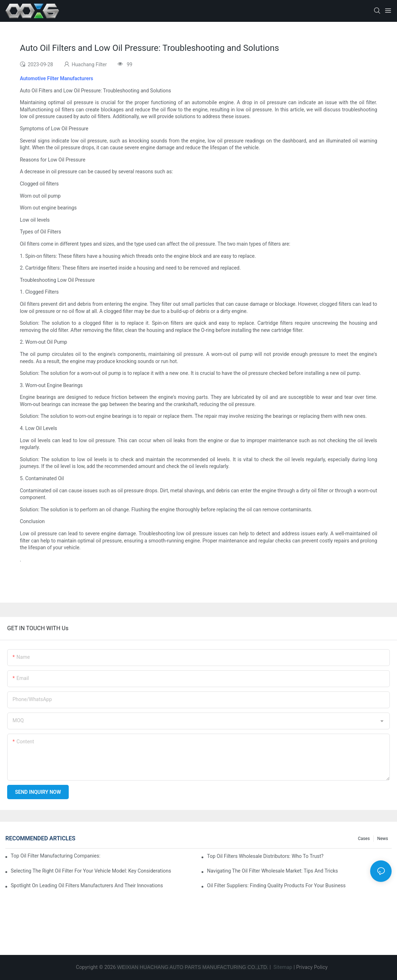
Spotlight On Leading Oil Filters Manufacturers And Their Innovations (87, 885)
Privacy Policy (312, 967)
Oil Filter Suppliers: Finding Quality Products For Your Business (276, 885)
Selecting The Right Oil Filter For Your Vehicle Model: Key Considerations (91, 871)
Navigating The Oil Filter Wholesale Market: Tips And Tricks (272, 871)
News (383, 839)
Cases (364, 839)
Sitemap (282, 967)
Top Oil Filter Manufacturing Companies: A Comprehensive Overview (55, 856)
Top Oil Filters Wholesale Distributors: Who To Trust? (265, 856)
